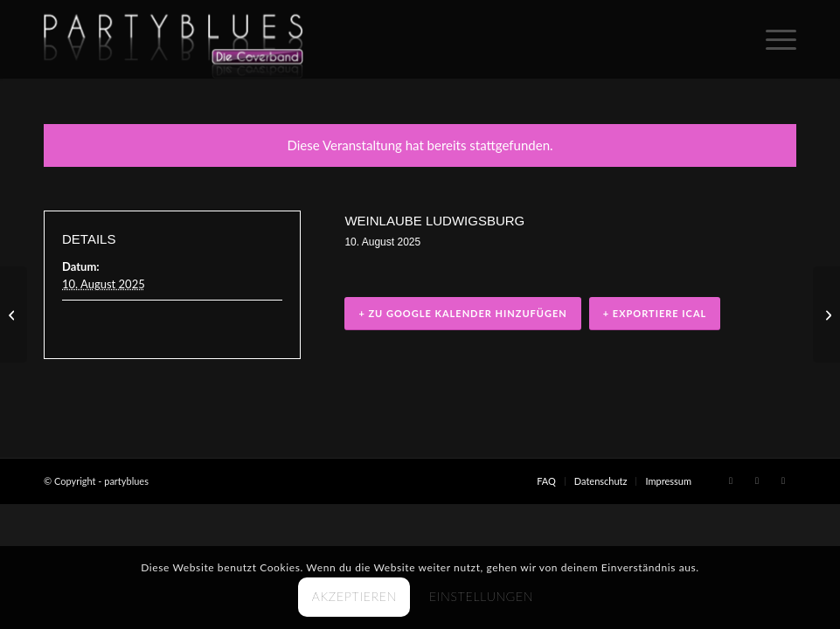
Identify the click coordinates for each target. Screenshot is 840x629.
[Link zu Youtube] (783, 480)
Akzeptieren (354, 596)
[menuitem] (772, 39)
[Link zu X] (757, 480)
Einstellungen (481, 596)
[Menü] (772, 39)
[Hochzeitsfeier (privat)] (826, 314)
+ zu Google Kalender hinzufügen (462, 314)
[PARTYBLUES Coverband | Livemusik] (174, 39)
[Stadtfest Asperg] (14, 314)
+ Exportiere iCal (655, 314)
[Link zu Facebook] (731, 480)
